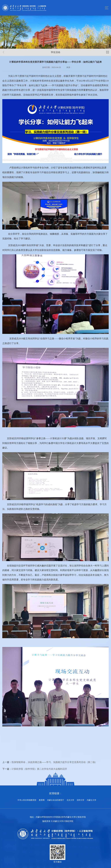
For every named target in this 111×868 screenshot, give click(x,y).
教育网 (42, 800)
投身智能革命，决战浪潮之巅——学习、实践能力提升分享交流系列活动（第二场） (54, 762)
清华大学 (81, 800)
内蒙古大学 (92, 800)
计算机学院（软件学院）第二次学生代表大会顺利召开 (39, 769)
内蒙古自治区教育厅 (56, 800)
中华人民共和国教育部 (27, 800)
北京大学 (70, 800)
